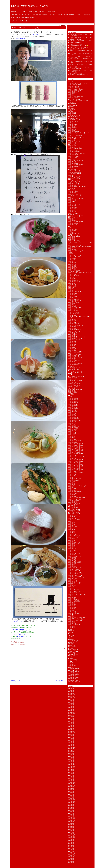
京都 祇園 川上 (73, 319)
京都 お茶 (72, 598)
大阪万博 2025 (73, 124)
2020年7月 (71, 790)
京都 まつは (72, 439)
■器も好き (71, 648)
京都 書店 (72, 622)
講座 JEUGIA (73, 392)
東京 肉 (71, 663)
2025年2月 (71, 709)
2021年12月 (72, 765)
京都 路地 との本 (74, 365)
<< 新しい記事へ (17, 681)
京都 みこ (72, 210)
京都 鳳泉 (72, 346)
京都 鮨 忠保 (72, 359)
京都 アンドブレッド (75, 194)
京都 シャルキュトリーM (76, 251)
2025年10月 (72, 698)
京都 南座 (72, 606)
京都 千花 (72, 277)
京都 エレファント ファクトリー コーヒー (80, 134)
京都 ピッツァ (73, 458)
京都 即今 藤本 (73, 191)
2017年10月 (72, 838)
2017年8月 (71, 841)
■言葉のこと (72, 645)
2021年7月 (71, 772)
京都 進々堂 (72, 343)
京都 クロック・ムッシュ (76, 591)
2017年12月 (72, 835)
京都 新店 (72, 603)
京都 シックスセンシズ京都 (77, 153)
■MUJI (70, 375)
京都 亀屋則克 (73, 334)
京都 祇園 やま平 (74, 92)
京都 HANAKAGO (74, 314)
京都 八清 (72, 260)
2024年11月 (72, 714)
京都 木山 (72, 425)
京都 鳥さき (72, 284)
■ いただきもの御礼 (74, 181)
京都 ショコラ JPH (75, 582)
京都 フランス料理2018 (76, 467)
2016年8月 (71, 858)
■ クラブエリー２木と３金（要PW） (62, 15)
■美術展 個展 (72, 104)
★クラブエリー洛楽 (74, 385)
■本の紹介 (71, 639)
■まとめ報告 (72, 388)
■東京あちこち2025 (74, 99)
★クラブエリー (16, 641)
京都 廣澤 (72, 110)
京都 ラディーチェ (74, 331)
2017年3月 (71, 848)
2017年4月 (71, 847)
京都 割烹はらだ (74, 280)
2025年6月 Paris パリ (75, 118)
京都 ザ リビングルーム (76, 340)
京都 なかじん (73, 432)
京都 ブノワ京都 (74, 312)
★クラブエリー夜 (74, 387)
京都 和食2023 (73, 398)
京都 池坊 (72, 335)
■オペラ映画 (72, 239)
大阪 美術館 (72, 112)
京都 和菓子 (72, 559)
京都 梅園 (72, 565)
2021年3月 (71, 778)
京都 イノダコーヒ (74, 520)
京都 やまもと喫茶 (74, 152)
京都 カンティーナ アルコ (76, 457)
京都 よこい (72, 228)
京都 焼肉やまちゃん (75, 282)
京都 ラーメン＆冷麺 (75, 499)
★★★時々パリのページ (19, 21)
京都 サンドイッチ (74, 588)
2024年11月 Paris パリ (75, 196)
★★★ (70, 661)
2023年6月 (71, 739)
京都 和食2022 (73, 400)
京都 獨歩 (72, 219)
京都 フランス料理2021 (76, 463)
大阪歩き (71, 111)
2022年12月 (72, 747)
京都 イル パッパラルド (76, 255)
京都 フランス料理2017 (76, 468)
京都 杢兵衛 (72, 350)
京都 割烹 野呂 (73, 442)
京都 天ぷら (72, 413)
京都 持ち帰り (73, 411)
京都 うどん (72, 541)
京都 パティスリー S (75, 568)
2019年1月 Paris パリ (75, 673)
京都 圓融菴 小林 (74, 356)
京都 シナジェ (73, 333)
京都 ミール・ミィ (74, 171)
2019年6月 (71, 809)
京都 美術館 (72, 607)
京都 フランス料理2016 (76, 470)
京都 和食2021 (73, 401)
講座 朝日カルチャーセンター (77, 391)
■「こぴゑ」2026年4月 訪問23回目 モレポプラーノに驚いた (80, 62)
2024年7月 (71, 720)
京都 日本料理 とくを (75, 420)
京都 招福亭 (72, 249)
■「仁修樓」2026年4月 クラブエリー (78, 42)
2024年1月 (71, 728)
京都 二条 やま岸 (74, 433)
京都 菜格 (72, 495)
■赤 (69, 371)
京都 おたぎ (72, 423)
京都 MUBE (72, 114)
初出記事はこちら (21, 39)
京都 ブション (73, 471)
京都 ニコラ (72, 146)
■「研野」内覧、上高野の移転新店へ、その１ (80, 41)
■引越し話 (71, 366)
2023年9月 (71, 734)
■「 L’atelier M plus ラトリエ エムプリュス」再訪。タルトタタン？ (80, 57)
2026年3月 (71, 690)
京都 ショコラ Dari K (75, 357)
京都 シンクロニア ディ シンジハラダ (80, 273)
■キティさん (72, 107)
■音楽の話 (71, 190)
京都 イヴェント (74, 604)
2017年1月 (71, 851)
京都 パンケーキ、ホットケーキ (78, 83)
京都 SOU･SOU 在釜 (75, 620)
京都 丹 (71, 290)
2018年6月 (71, 826)
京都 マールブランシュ (75, 574)
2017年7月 (71, 842)
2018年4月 (71, 829)
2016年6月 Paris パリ (75, 680)
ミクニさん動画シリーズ (75, 354)
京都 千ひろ (72, 279)
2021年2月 (71, 780)
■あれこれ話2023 (73, 505)
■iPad (70, 373)
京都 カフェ (72, 518)
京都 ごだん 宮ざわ (74, 429)
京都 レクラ (72, 487)
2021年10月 (72, 768)
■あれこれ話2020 (73, 650)
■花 (69, 226)
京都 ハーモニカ (74, 213)
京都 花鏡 (72, 482)
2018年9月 (71, 822)
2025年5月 (71, 705)
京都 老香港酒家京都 (75, 492)
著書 (31, 12)
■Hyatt (70, 657)
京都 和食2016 (73, 409)
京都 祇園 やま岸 (74, 234)
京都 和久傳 (72, 422)
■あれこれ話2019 (73, 651)
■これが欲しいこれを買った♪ (77, 376)
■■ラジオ (71, 397)
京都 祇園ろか (73, 127)
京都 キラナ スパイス (75, 147)
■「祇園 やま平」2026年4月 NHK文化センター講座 (80, 59)
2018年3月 (71, 831)
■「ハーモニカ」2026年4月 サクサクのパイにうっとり (80, 51)
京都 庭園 (72, 609)
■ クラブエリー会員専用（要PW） (37, 15)
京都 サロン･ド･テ (74, 517)
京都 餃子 (72, 547)
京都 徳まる (72, 263)
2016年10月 (72, 855)
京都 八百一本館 (74, 369)
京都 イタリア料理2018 (76, 451)
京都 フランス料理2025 (76, 160)
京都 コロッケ (73, 550)
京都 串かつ (72, 305)
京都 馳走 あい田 (74, 166)
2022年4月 (71, 759)
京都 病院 (72, 626)
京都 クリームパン (74, 593)
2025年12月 (72, 695)
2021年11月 (72, 766)
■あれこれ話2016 (73, 655)
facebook (20, 636)
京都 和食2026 (73, 98)
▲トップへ (62, 648)
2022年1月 (71, 763)
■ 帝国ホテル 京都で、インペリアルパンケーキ (80, 67)
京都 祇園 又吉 (73, 267)
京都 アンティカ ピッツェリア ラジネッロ (80, 243)
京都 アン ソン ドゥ (75, 184)
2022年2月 (71, 762)
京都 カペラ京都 (74, 86)
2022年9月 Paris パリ (75, 271)
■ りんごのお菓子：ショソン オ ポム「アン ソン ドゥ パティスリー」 (80, 71)
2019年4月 (71, 812)
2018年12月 (72, 817)
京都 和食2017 (73, 407)
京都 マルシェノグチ (75, 556)
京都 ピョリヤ (73, 225)
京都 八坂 (72, 203)
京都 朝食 (72, 522)
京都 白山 (72, 295)
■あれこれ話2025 (73, 144)
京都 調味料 (72, 558)
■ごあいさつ (72, 629)
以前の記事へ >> (60, 681)
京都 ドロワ (72, 476)
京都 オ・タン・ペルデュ (76, 473)
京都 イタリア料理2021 (76, 447)
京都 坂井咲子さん (74, 121)
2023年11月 (72, 731)
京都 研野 (72, 362)
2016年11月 (72, 854)
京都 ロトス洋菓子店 (75, 569)
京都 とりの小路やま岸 (75, 149)
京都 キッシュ (73, 585)
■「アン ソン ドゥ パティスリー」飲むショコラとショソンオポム (80, 35)
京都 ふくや (72, 129)
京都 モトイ (72, 474)
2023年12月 (72, 730)
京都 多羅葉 (72, 139)
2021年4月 (71, 777)
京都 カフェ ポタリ (74, 241)
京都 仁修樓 (72, 496)
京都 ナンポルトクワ (75, 571)
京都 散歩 (72, 616)
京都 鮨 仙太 (72, 268)
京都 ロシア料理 (74, 501)
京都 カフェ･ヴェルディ (76, 325)
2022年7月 (71, 755)
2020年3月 (71, 796)
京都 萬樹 (72, 140)
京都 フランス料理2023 (76, 460)
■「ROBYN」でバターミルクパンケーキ (78, 47)
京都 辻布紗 (72, 193)
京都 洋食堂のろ (74, 231)
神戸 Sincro (72, 287)
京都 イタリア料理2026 (76, 89)
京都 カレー (72, 552)
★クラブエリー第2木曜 (75, 372)
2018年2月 (71, 832)
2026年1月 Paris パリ (75, 117)
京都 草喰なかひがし (75, 417)
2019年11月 (72, 801)
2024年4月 (71, 724)
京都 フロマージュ (74, 536)
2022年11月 (72, 749)
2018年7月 (71, 825)
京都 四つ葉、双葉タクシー (77, 617)
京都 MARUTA (73, 201)
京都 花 (71, 610)
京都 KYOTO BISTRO (75, 353)
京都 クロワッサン (74, 590)
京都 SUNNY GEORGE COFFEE (78, 101)
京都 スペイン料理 (74, 504)
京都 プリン (72, 579)
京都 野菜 (72, 555)
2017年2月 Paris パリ (75, 679)
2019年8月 (71, 806)
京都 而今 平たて (74, 302)
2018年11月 (72, 819)
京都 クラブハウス (74, 625)
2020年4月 (71, 794)
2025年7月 (71, 702)
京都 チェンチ (73, 455)
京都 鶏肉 (72, 531)
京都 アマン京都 (74, 276)
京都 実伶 (72, 435)
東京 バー (72, 664)
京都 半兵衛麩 (73, 296)
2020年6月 (71, 791)
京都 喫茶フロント (74, 207)
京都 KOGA (72, 159)
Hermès (71, 667)
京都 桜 (71, 615)
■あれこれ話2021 (73, 508)
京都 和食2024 (73, 223)
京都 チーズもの (74, 156)
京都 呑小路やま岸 (74, 229)
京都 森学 (72, 175)
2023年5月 (71, 740)
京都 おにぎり (73, 540)
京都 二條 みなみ (74, 248)
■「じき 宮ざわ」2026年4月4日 (76, 49)
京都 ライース (73, 212)
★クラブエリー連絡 (74, 384)
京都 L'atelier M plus (75, 85)
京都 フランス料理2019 (76, 466)
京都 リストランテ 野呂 (76, 441)
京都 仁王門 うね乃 (74, 543)
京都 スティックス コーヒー (77, 137)
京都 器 (71, 123)
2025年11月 (72, 696)
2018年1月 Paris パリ (75, 677)
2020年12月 (72, 782)
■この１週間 (72, 215)
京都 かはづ (72, 93)
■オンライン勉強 (73, 641)
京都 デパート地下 (74, 601)
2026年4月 (71, 689)
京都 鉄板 (72, 485)
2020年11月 (72, 784)
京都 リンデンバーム (75, 292)
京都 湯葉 (72, 539)
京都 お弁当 (72, 410)
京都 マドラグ (73, 309)
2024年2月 (71, 727)
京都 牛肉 (72, 530)
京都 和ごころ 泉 (74, 324)
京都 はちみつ (73, 597)
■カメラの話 (72, 647)
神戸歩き (71, 232)
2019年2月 (71, 815)
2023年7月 (71, 737)
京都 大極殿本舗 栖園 (75, 562)
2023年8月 (71, 736)
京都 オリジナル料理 (75, 479)
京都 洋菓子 (72, 566)
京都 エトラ (72, 264)
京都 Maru (72, 289)
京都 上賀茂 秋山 (74, 299)
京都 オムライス (74, 158)
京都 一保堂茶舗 (74, 600)
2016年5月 (71, 863)
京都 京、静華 (73, 493)
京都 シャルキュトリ (75, 534)
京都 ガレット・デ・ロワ (76, 575)
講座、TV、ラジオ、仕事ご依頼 (45, 12)
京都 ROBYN (73, 105)
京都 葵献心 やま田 (74, 236)
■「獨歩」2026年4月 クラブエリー (77, 44)
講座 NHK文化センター (76, 390)
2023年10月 (72, 733)
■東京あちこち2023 (74, 509)
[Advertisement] (23, 663)
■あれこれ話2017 (73, 654)
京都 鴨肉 (72, 533)
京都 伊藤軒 (72, 188)
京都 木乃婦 (72, 416)
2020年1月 (71, 798)
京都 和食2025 (73, 163)
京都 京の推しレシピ (75, 301)
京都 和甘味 (72, 560)
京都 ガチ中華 (73, 150)
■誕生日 (71, 632)
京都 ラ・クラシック (75, 572)
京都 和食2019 (73, 404)
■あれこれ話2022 (73, 506)
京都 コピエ (72, 206)
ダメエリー (72, 254)
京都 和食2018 (73, 406)
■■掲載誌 (71, 394)
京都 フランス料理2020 (76, 464)
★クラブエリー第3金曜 (75, 363)
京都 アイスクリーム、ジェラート (79, 594)
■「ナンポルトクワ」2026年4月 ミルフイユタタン (80, 65)
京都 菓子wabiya (74, 131)
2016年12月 (72, 853)
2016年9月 (71, 857)
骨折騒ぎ (71, 82)
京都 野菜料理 (73, 515)
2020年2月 (71, 797)
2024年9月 (71, 717)
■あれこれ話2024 (73, 217)
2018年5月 (71, 828)
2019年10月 (72, 803)
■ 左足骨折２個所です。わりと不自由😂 (78, 46)
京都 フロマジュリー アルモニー (78, 187)
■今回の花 (71, 631)
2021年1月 (71, 781)
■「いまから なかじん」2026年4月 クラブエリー (80, 37)
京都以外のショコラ (74, 584)
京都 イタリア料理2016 (76, 454)
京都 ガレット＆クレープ (76, 578)
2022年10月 (72, 750)
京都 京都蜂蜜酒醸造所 (75, 172)
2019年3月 (71, 813)
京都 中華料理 (73, 490)
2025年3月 (71, 708)
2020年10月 (72, 785)
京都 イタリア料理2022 (76, 445)
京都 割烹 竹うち (74, 426)
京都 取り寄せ (73, 378)
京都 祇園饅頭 (73, 293)
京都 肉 (71, 528)
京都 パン (72, 587)
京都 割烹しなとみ (74, 368)
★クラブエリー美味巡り (18, 643)
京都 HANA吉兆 (73, 155)
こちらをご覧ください (18, 634)
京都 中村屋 (72, 306)
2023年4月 (71, 742)
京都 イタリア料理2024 (76, 222)
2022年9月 (71, 752)
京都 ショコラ (73, 581)
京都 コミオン (73, 143)
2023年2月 (71, 744)
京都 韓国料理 (73, 502)
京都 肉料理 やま (74, 258)
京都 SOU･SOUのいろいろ (77, 619)
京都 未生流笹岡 (74, 613)
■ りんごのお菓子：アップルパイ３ (77, 73)
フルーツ (71, 636)
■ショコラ (71, 635)
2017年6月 (71, 844)
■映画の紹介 (72, 642)
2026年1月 (71, 693)
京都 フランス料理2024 (76, 216)
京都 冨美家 (72, 341)
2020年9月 (71, 787)
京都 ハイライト (74, 489)
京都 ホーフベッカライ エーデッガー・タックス (80, 317)
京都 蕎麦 (72, 546)
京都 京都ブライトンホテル (77, 337)
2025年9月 (71, 699)
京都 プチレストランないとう (77, 486)
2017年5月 (71, 845)
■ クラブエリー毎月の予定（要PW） (23, 18)
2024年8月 (71, 718)
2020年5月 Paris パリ (75, 669)
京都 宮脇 (72, 238)
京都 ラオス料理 (74, 537)
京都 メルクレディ (74, 257)
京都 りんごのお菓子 (75, 577)
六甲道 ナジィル (74, 235)
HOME (14, 12)
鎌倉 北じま (72, 286)
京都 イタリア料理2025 (76, 165)
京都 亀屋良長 (73, 344)
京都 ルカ (72, 303)
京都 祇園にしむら (74, 419)
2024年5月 (71, 723)
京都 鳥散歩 (72, 162)
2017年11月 (72, 836)
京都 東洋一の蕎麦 (74, 178)
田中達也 (71, 108)
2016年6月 (71, 861)
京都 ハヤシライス (74, 553)
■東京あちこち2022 (74, 511)
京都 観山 (72, 436)
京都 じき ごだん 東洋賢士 (76, 198)
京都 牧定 (72, 261)
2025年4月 (71, 706)
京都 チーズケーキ (74, 204)
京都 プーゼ (72, 612)
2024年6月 (71, 721)
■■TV (70, 395)
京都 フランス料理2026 (76, 96)
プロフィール (23, 12)
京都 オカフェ (73, 315)
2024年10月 (72, 715)
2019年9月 (71, 804)
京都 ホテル (72, 623)
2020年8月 (71, 788)
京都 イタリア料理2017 (76, 452)
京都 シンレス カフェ (75, 360)
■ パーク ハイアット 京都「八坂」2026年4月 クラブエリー (80, 54)
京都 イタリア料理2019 (18, 644)
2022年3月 (71, 761)
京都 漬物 (72, 102)
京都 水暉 (72, 438)
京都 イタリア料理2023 (76, 444)
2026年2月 (71, 692)
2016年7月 (71, 860)
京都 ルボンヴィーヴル (75, 338)
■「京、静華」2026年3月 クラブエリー (78, 75)
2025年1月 (71, 711)
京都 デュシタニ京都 (75, 177)
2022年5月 (71, 758)
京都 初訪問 (72, 130)
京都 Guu (71, 197)
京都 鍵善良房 (73, 220)
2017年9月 (71, 839)
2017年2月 (71, 850)
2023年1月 (71, 746)
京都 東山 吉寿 (73, 428)
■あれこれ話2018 (73, 653)
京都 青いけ (72, 477)
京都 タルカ (72, 126)
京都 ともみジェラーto (75, 352)
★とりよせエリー (74, 382)
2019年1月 (71, 816)
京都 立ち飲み (73, 527)
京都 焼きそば (73, 549)
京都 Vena (72, 347)
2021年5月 (71, 775)
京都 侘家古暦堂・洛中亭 (76, 330)
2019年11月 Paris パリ (75, 670)
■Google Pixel (72, 169)
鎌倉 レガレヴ (73, 283)
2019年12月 (72, 800)
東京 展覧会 (72, 666)
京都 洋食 (72, 483)
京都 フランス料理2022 (76, 461)
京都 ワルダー (73, 322)
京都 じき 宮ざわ (74, 430)
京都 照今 (72, 95)
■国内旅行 (71, 658)
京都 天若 (72, 298)
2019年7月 (71, 807)
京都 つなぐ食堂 (74, 182)
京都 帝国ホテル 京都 (75, 91)
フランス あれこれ (74, 682)
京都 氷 (71, 596)
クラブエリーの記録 (83, 15)
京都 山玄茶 (72, 328)
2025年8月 (71, 701)
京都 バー (72, 521)
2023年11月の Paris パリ (76, 174)
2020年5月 (71, 793)
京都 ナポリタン (74, 311)
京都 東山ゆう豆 (74, 321)
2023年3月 (71, 743)
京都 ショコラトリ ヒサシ (76, 308)
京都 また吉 (72, 265)
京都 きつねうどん (74, 544)
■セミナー (71, 638)
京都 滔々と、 (73, 209)
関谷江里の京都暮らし (20, 630)
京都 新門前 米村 (74, 480)
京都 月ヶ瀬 (72, 563)
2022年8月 (71, 753)
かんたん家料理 (73, 660)
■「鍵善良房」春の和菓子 (75, 39)
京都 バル (72, 525)
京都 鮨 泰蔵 (72, 327)
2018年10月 (72, 820)
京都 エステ (72, 628)
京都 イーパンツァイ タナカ (77, 498)
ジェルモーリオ (38, 34)
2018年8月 (71, 823)
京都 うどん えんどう (75, 270)
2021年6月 (71, 774)
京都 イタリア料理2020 (76, 448)
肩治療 (70, 252)
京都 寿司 (72, 414)
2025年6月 (71, 704)
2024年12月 (72, 712)
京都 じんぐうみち (74, 141)
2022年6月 (71, 756)
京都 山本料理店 (74, 88)
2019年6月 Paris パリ (75, 672)
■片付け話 (71, 644)
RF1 (70, 179)
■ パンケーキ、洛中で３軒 (75, 69)
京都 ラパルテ (73, 274)
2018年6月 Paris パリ (75, 674)
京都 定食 (72, 524)
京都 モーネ (72, 200)
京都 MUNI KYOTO (74, 120)
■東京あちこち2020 (74, 514)
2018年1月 (71, 834)
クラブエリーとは (17, 15)
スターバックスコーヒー (75, 245)
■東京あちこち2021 (74, 512)
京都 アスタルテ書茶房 (75, 136)
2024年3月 (71, 725)
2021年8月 (71, 771)
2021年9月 (71, 769)
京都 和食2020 (73, 403)
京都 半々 (72, 168)
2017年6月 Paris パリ (75, 676)
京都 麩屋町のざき (74, 115)
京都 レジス (72, 185)
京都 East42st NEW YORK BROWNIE (80, 246)
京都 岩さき (72, 349)
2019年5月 (71, 810)
